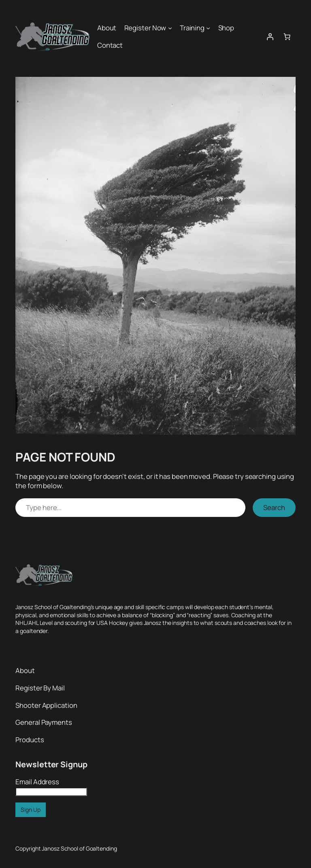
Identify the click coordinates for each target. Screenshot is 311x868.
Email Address (37, 782)
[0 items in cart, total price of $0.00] (287, 36)
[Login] (270, 36)
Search (274, 507)
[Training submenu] (208, 28)
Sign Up (31, 810)
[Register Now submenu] (170, 28)
